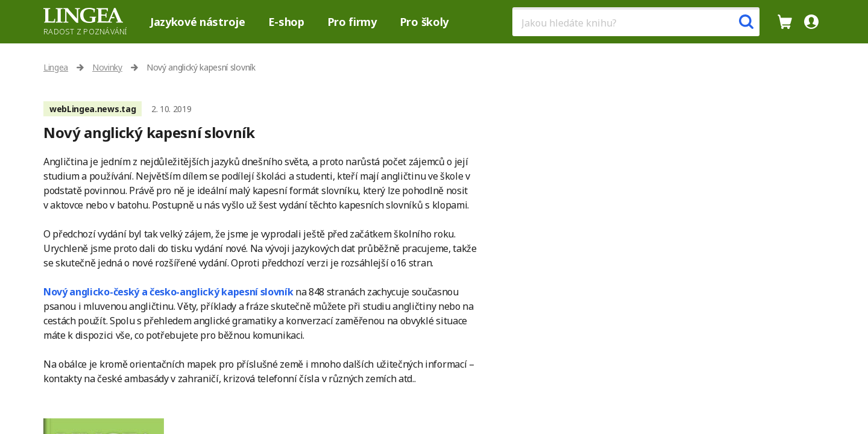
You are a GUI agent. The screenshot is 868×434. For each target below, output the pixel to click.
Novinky (107, 67)
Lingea (56, 67)
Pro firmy (352, 22)
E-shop (286, 22)
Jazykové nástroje (198, 22)
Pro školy (424, 22)
